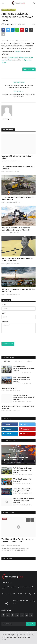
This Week (7, 361)
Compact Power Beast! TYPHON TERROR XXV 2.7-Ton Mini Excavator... (24, 501)
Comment (5, 322)
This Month (18, 361)
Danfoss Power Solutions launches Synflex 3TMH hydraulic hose (18, 95)
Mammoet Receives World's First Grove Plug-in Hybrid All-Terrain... (18, 595)
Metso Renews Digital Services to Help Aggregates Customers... (18, 407)
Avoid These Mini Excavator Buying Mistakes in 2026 (22, 490)
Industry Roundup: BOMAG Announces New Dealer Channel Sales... (17, 260)
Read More (29, 69)
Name (4, 305)
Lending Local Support (9, 388)
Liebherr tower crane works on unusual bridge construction (18, 290)
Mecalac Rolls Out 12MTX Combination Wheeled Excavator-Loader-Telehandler (16, 229)
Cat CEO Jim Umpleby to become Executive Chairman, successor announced (18, 86)
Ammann (17, 52)
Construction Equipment (9, 10)
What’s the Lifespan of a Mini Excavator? (22, 480)
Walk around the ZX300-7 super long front (24, 602)
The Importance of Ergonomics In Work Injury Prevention (18, 168)
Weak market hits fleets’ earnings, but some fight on (17, 157)
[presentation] (14, 338)
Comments (6, 300)
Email (3, 313)
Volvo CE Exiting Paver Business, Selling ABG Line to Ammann (18, 198)
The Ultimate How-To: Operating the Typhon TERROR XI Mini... (18, 540)
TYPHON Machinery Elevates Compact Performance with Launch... (23, 470)
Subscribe (31, 624)
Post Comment (8, 344)
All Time (30, 361)
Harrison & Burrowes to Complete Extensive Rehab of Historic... (17, 588)
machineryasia (7, 24)
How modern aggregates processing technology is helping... (22, 380)
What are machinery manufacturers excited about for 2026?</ (24, 369)
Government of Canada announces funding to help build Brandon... (24, 397)
